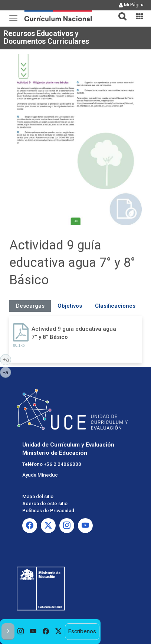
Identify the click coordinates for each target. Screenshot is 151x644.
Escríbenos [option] (82, 631)
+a (7, 359)
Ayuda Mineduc (40, 475)
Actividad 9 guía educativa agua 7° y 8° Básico (74, 333)
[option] (21, 632)
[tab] (119, 12)
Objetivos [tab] (70, 306)
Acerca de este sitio (45, 504)
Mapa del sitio (38, 496)
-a (7, 372)
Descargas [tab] (30, 306)
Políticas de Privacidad (48, 511)
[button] (119, 12)
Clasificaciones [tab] (115, 306)
